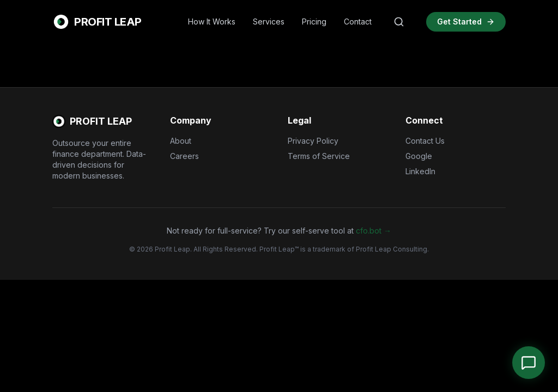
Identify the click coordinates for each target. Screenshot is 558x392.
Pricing (314, 22)
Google (419, 156)
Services (269, 22)
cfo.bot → (374, 231)
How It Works (212, 22)
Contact (358, 22)
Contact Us (425, 141)
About (181, 141)
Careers (184, 156)
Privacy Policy (313, 141)
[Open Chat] (529, 363)
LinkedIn (420, 171)
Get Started (466, 22)
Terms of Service (319, 156)
